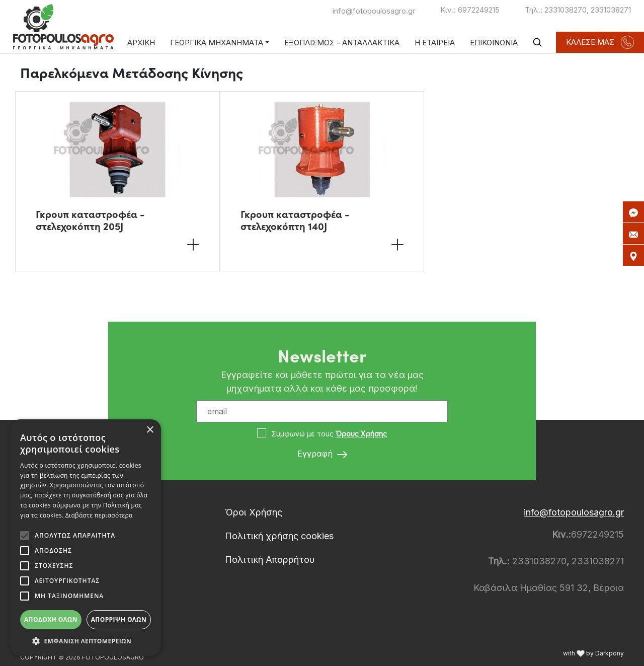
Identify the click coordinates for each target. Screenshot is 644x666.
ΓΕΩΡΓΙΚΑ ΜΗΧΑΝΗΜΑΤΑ (217, 43)
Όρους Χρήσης (361, 434)
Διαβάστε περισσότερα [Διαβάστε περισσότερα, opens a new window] (99, 515)
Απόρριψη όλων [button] (119, 619)
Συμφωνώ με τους (329, 434)
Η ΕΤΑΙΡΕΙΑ (435, 43)
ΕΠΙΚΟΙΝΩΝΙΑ (494, 43)
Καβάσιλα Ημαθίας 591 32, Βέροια (549, 588)
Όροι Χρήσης (254, 512)
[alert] (86, 538)
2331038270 (566, 10)
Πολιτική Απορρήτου (270, 560)
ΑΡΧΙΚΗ (141, 43)
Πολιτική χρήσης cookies (279, 536)
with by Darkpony (593, 653)
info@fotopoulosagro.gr (374, 11)
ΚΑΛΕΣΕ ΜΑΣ (600, 42)
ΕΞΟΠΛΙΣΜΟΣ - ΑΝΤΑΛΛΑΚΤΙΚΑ (342, 43)
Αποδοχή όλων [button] (51, 619)
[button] (86, 641)
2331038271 (611, 10)
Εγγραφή (322, 454)
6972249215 (479, 10)
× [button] (150, 430)
